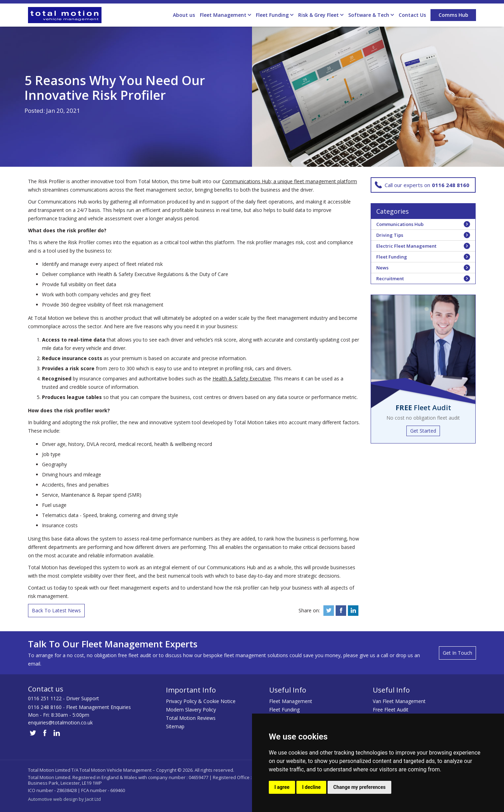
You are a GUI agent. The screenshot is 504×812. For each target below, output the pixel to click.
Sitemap (175, 726)
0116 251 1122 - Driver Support (64, 698)
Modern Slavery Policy (191, 710)
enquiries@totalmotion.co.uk (60, 722)
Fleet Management (225, 15)
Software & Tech (371, 15)
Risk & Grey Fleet (321, 15)
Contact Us (412, 15)
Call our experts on (422, 185)
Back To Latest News (56, 610)
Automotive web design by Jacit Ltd (64, 799)
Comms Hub (453, 15)
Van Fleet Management (399, 701)
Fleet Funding (275, 15)
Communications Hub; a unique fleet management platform (289, 181)
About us (184, 15)
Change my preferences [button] (359, 787)
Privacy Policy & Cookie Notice (201, 701)
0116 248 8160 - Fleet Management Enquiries (79, 707)
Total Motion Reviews (191, 718)
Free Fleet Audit (391, 710)
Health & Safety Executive (242, 379)
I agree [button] (282, 787)
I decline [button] (311, 787)
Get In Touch (457, 653)
